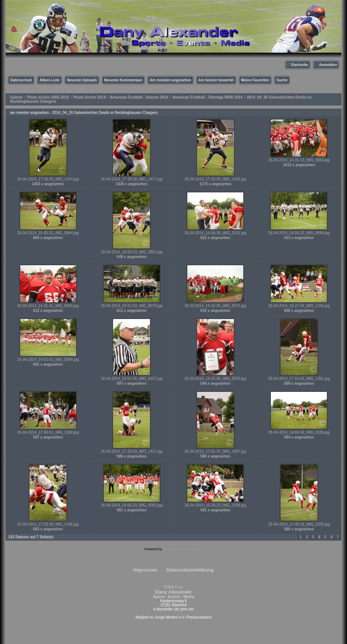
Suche (282, 80)
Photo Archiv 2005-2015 (48, 97)
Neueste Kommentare (123, 80)
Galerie (16, 97)
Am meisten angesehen (171, 80)
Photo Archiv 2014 (89, 97)
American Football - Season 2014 (139, 97)
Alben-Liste (49, 80)
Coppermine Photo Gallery (183, 549)
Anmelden (328, 65)
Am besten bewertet (216, 80)
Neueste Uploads (82, 80)
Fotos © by (173, 592)
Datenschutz (21, 80)
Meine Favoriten (255, 80)
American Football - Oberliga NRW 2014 (207, 97)
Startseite (300, 65)
